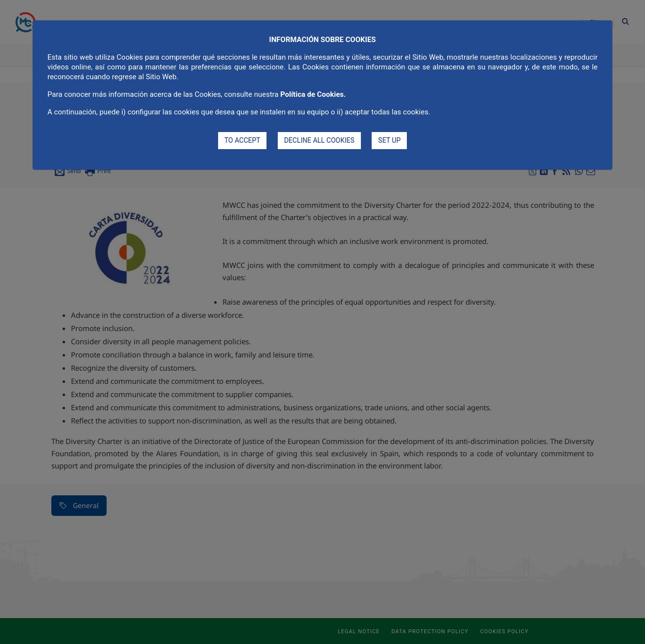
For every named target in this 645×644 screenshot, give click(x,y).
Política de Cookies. (313, 94)
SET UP (389, 140)
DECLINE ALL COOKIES (319, 140)
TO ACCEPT (243, 140)
